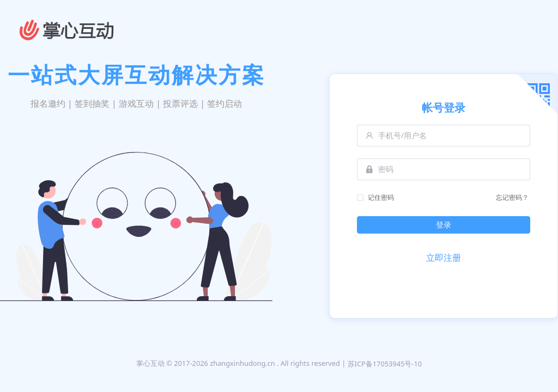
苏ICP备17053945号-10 (385, 364)
